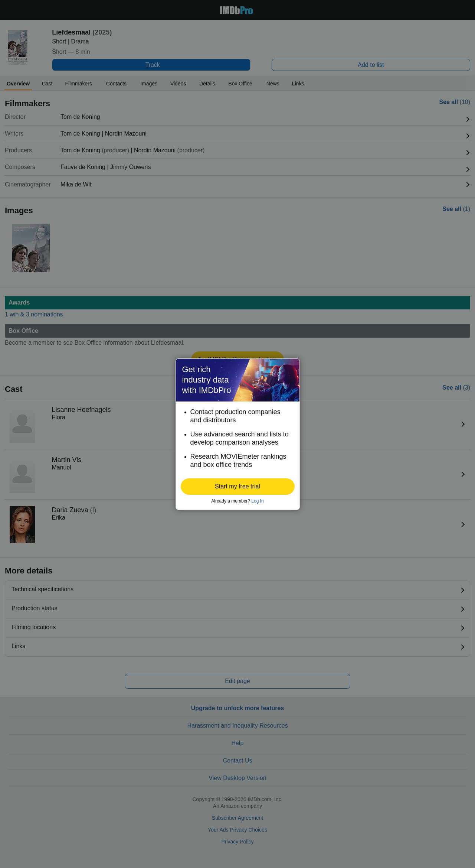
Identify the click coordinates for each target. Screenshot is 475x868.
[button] (238, 487)
